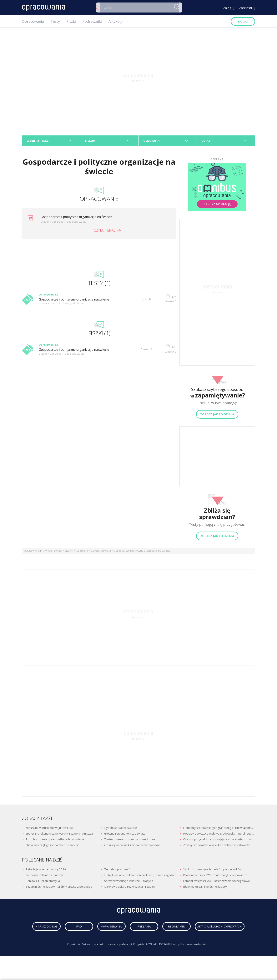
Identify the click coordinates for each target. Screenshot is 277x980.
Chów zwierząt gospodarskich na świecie (53, 846)
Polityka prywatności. (92, 960)
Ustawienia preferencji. (120, 960)
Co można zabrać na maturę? (45, 876)
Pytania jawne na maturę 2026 (46, 870)
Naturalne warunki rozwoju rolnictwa (50, 829)
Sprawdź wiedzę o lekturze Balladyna (129, 882)
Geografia (82, 552)
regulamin (211, 929)
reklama (174, 929)
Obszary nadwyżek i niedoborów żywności (132, 846)
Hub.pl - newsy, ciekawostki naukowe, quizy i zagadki (139, 876)
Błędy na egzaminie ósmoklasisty (205, 888)
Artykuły (115, 21)
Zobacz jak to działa (217, 416)
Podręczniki (92, 21)
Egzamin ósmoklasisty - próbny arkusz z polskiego (59, 888)
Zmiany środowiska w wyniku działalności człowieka (217, 846)
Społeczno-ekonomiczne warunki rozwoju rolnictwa (59, 835)
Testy (55, 21)
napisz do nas (64, 929)
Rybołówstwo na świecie (121, 829)
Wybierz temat (54, 552)
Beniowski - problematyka (43, 882)
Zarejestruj (247, 8)
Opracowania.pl (33, 552)
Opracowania (33, 21)
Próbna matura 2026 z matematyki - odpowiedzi (215, 876)
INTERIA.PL (155, 960)
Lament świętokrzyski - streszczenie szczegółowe (217, 882)
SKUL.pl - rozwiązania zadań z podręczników (212, 870)
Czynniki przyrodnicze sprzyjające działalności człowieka (219, 841)
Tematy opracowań (117, 870)
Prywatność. (71, 960)
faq (101, 929)
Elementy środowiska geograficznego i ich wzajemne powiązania (219, 829)
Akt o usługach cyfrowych (139, 942)
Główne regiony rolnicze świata (125, 835)
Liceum (69, 552)
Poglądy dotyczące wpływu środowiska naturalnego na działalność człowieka (219, 835)
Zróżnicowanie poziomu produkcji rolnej (130, 841)
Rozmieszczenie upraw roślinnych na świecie (55, 841)
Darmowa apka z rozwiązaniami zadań (129, 888)
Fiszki (71, 21)
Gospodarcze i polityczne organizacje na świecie (80, 218)
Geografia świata (101, 552)
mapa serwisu (137, 929)
